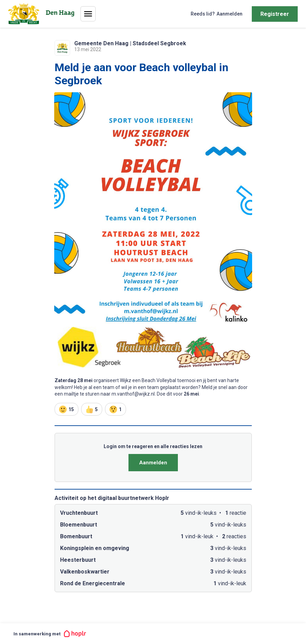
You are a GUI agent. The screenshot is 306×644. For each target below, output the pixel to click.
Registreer (275, 14)
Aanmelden (153, 463)
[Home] (43, 14)
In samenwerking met (50, 634)
